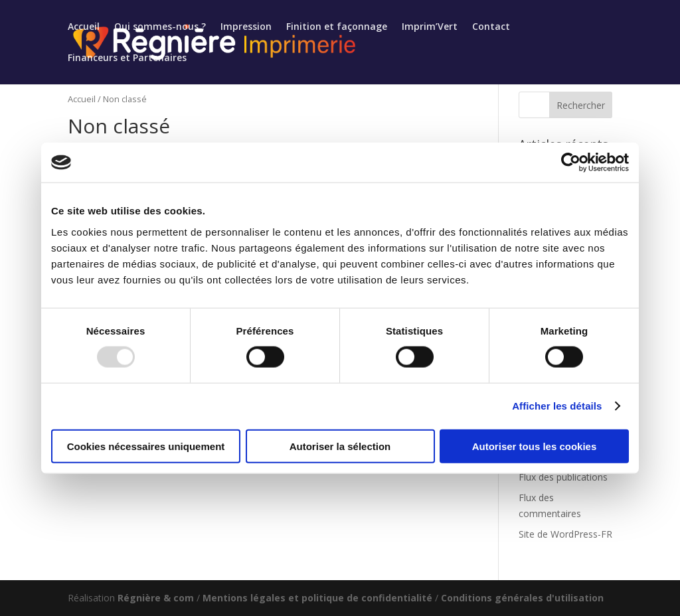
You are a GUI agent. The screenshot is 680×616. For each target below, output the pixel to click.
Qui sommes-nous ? (160, 27)
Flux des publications (563, 477)
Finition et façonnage (337, 27)
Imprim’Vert (430, 27)
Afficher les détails (557, 406)
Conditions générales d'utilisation (522, 598)
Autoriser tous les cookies (535, 446)
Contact (491, 27)
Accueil (84, 27)
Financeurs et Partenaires (127, 58)
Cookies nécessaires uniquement (146, 446)
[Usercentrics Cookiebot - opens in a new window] (571, 163)
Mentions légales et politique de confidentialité (317, 598)
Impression (246, 27)
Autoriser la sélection (340, 446)
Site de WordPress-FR (565, 534)
